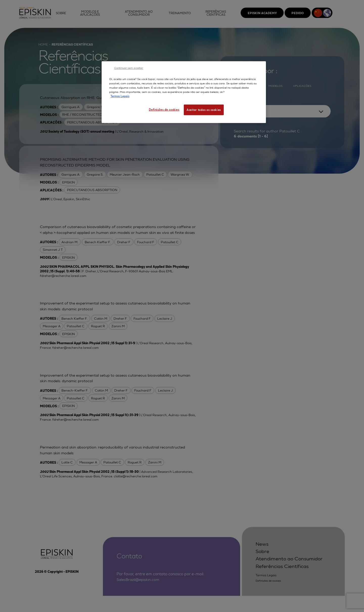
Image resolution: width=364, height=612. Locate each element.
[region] (184, 92)
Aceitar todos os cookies (204, 110)
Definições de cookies (164, 109)
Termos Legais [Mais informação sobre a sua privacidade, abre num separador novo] (120, 96)
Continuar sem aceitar (129, 68)
